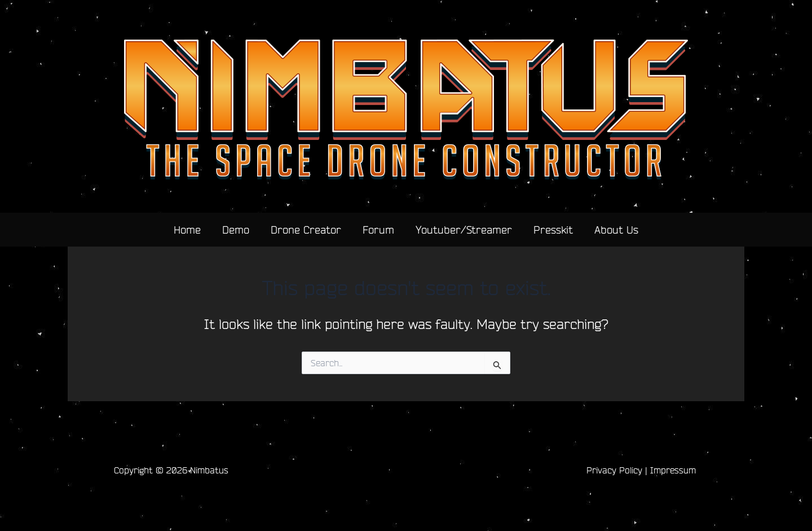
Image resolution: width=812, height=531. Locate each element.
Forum (378, 230)
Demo (236, 230)
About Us (616, 230)
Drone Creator (306, 230)
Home (187, 230)
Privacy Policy (614, 470)
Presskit (553, 230)
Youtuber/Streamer (464, 230)
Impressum (673, 470)
